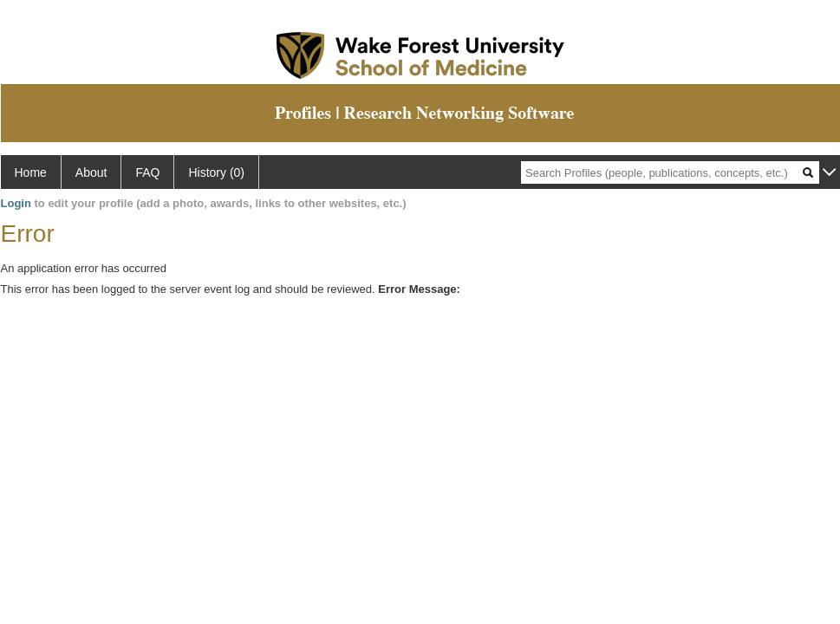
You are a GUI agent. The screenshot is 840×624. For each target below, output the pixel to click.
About (91, 172)
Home (31, 172)
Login (16, 203)
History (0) (216, 172)
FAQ (147, 172)
